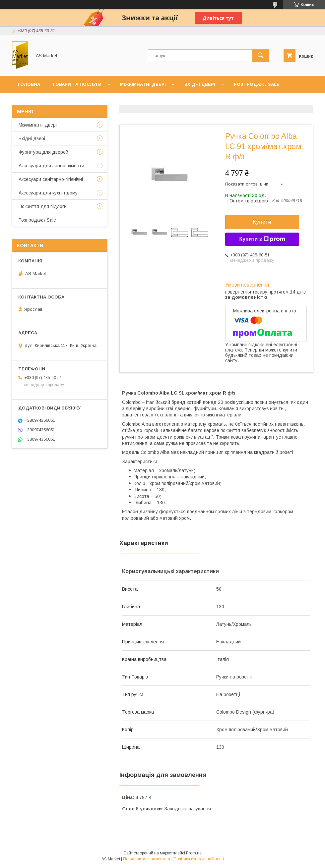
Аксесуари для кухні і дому (48, 193)
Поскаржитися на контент (147, 859)
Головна (29, 84)
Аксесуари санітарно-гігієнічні (51, 179)
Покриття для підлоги (43, 206)
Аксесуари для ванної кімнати (51, 166)
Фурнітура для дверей (43, 152)
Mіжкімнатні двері (38, 125)
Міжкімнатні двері (143, 84)
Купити (262, 222)
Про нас (65, 102)
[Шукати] (261, 56)
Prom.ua (194, 853)
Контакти (30, 102)
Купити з (262, 239)
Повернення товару (178, 102)
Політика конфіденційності (199, 859)
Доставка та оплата (114, 102)
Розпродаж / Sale (257, 84)
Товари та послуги (77, 84)
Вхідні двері (200, 84)
